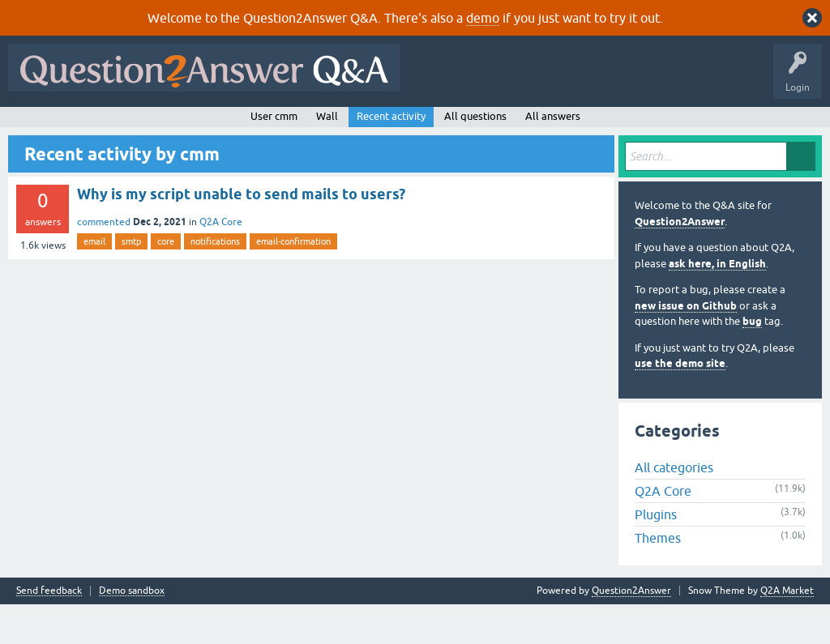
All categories (674, 507)
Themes (658, 578)
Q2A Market (787, 630)
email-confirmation (293, 280)
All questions (475, 155)
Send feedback (49, 631)
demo (483, 18)
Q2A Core (221, 261)
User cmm (274, 155)
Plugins (656, 554)
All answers (553, 155)
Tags (286, 127)
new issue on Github (686, 345)
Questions (106, 127)
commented (104, 261)
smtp (131, 280)
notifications (215, 280)
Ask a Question (404, 127)
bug (752, 361)
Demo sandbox (132, 631)
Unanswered (224, 127)
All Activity (41, 127)
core (166, 280)
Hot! (162, 127)
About (513, 127)
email (94, 280)
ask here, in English (717, 303)
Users (337, 127)
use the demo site (680, 403)
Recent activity (391, 155)
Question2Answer (680, 260)
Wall (327, 155)
